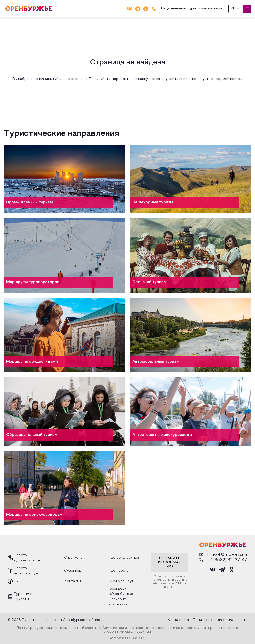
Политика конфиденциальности (220, 620)
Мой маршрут (121, 581)
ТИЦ (18, 581)
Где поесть (119, 571)
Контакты (73, 581)
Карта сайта (178, 620)
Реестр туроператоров (27, 558)
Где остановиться (125, 558)
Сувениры (73, 571)
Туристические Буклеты (27, 597)
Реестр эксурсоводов (26, 571)
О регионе (73, 558)
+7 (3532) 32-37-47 (223, 560)
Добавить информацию (170, 562)
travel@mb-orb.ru (223, 555)
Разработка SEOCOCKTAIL (127, 638)
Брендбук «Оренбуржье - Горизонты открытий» (123, 597)
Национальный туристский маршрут (193, 9)
